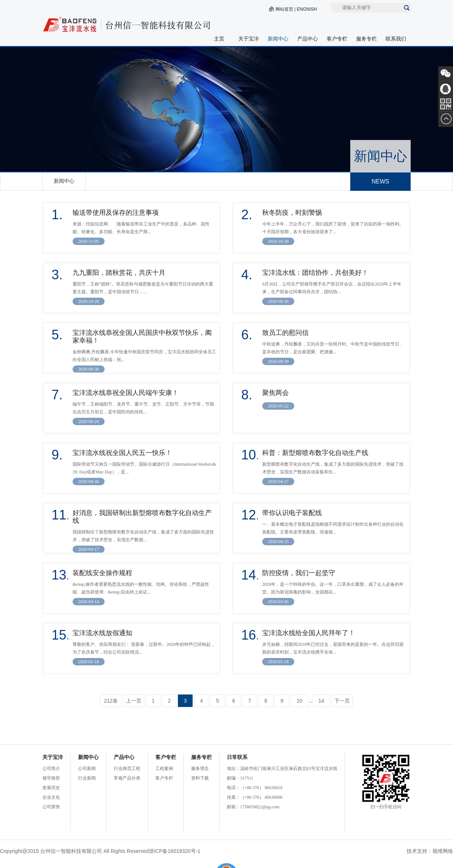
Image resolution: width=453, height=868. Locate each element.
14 (321, 701)
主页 (219, 39)
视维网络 (443, 851)
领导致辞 (51, 778)
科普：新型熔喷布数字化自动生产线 (315, 453)
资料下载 (200, 778)
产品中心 (308, 39)
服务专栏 (366, 39)
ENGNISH (307, 9)
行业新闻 (87, 778)
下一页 (342, 701)
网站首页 (284, 9)
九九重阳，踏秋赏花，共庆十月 (119, 273)
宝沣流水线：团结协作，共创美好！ (315, 273)
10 (299, 701)
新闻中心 (278, 39)
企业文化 (51, 797)
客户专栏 (337, 39)
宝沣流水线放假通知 (102, 633)
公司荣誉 (51, 807)
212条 (111, 701)
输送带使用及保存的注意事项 (116, 213)
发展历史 (51, 788)
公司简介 (51, 769)
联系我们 (396, 39)
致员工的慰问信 (285, 333)
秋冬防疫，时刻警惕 (292, 213)
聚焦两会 (275, 393)
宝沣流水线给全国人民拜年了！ (309, 633)
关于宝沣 (249, 39)
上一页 (134, 701)
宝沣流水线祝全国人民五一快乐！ (122, 453)
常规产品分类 (127, 778)
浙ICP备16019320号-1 (175, 851)
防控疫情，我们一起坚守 (299, 573)
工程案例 (164, 769)
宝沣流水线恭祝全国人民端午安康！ (126, 393)
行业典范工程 (127, 769)
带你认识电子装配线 (292, 513)
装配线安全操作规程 (102, 573)
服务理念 (200, 769)
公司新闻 (87, 769)
